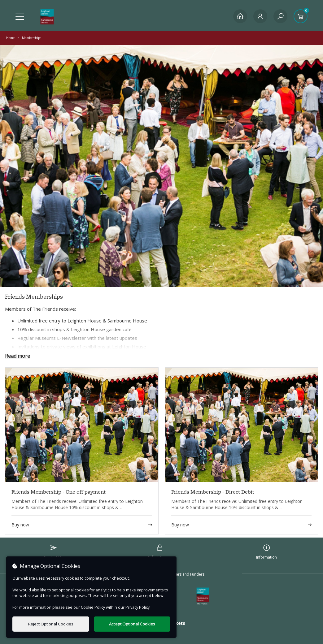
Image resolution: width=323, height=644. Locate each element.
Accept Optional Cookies (132, 624)
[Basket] (301, 16)
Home (10, 38)
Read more (17, 356)
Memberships (29, 38)
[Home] (240, 16)
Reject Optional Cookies (51, 624)
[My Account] (260, 16)
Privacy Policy (137, 607)
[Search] (280, 16)
